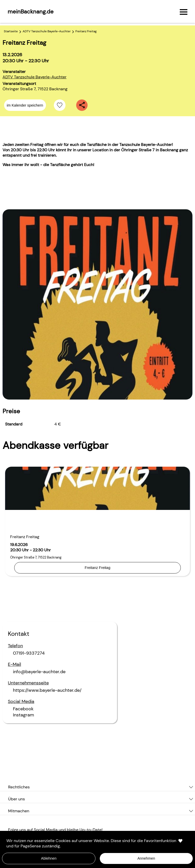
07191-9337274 (29, 653)
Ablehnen (49, 858)
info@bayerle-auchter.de (39, 672)
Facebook (23, 709)
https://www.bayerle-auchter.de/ (47, 690)
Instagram (23, 715)
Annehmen (146, 858)
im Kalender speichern (25, 105)
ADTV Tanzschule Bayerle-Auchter (35, 77)
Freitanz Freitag (98, 568)
